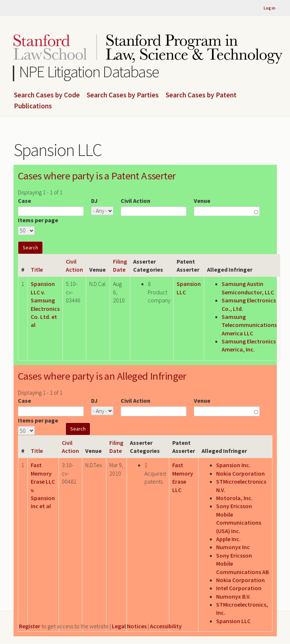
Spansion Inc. (233, 465)
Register (30, 626)
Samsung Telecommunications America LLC (249, 325)
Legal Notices (129, 626)
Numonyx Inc (233, 547)
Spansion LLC (233, 621)
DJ (94, 201)
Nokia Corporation (240, 473)
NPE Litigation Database (89, 72)
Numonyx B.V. (233, 596)
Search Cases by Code (47, 95)
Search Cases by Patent (201, 95)
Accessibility (166, 626)
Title (37, 269)
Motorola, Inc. (234, 498)
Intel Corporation (239, 588)
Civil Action (135, 201)
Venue (202, 201)
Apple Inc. (228, 539)
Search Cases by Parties (123, 95)
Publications (33, 106)
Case (25, 201)
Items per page (38, 220)
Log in (270, 8)
